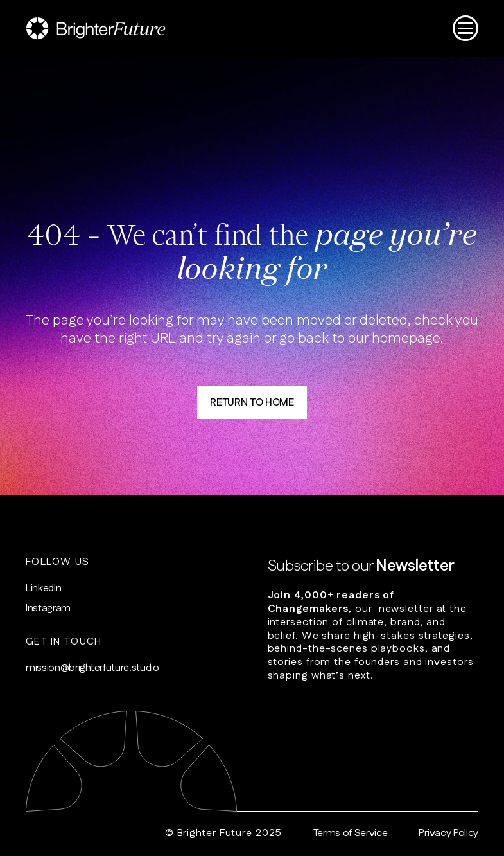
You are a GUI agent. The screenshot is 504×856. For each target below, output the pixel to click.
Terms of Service (351, 834)
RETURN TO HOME (252, 403)
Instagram (48, 609)
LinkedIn (43, 589)
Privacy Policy (448, 834)
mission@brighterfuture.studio (92, 669)
